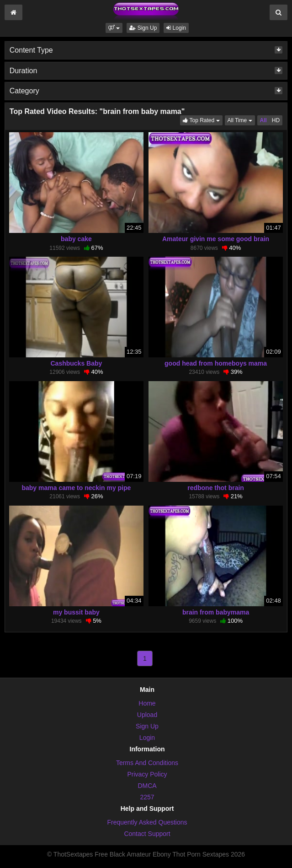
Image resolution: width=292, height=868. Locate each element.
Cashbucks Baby (77, 363)
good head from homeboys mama (216, 363)
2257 (147, 797)
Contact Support (147, 834)
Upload (147, 715)
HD (276, 120)
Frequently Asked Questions (147, 822)
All (263, 120)
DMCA (147, 786)
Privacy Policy (147, 774)
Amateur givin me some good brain (216, 239)
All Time (241, 120)
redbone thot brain (216, 488)
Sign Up (143, 28)
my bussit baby (76, 612)
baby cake (76, 239)
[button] (114, 28)
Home (147, 703)
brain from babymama (216, 612)
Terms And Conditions (147, 763)
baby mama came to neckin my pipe (76, 488)
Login (176, 28)
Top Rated (202, 120)
